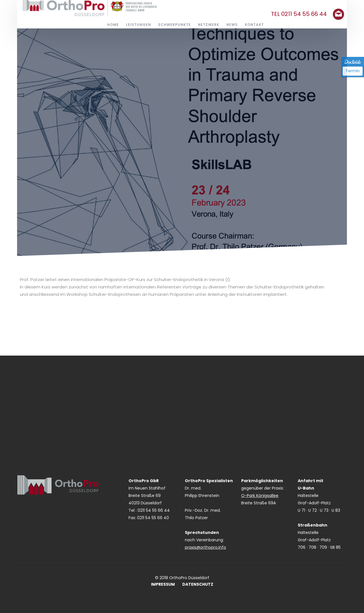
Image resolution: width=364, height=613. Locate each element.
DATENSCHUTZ (198, 584)
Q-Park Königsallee (260, 496)
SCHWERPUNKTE (174, 25)
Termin (353, 71)
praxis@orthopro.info (205, 547)
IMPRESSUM (163, 584)
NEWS (232, 25)
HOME (113, 25)
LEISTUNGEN (138, 25)
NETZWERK (209, 25)
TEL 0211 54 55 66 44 (299, 14)
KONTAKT (254, 25)
